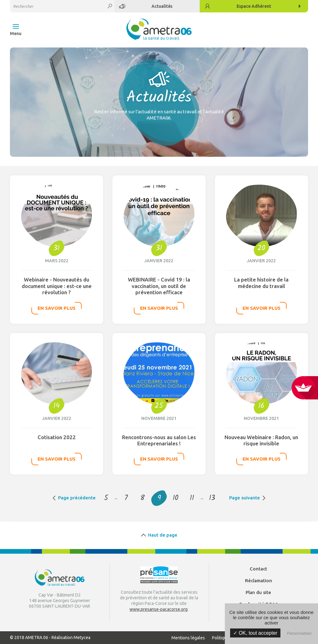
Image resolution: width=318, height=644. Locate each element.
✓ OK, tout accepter (255, 633)
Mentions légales (188, 638)
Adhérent (254, 6)
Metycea (82, 637)
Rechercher (110, 6)
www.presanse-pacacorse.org (159, 609)
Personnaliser (299, 633)
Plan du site (258, 592)
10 (176, 498)
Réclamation (259, 581)
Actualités (162, 6)
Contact (258, 569)
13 (212, 498)
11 (192, 498)
